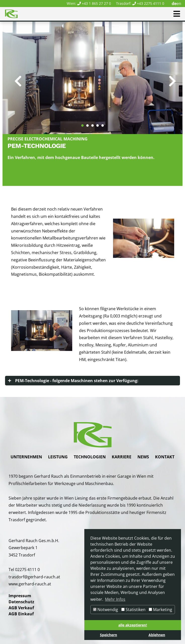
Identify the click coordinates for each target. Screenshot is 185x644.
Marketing (160, 610)
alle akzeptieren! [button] (133, 625)
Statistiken (133, 610)
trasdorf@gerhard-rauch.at (34, 577)
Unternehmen (26, 457)
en (179, 4)
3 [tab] (93, 123)
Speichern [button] (108, 635)
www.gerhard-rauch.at (30, 584)
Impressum (20, 596)
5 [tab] (103, 123)
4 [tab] (98, 123)
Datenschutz (21, 602)
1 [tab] (83, 123)
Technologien (90, 457)
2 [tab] (88, 123)
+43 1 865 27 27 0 (96, 3)
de (174, 4)
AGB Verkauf (21, 608)
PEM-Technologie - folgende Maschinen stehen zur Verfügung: (77, 381)
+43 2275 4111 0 (151, 3)
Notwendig (106, 610)
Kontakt (165, 457)
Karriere (122, 457)
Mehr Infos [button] (115, 599)
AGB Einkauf (21, 614)
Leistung (58, 457)
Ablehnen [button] (157, 635)
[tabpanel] (92, 78)
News (143, 457)
